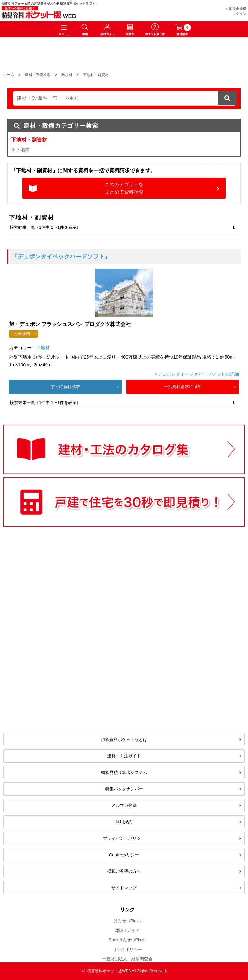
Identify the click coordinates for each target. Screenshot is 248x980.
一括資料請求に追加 (183, 387)
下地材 (23, 150)
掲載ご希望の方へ (124, 871)
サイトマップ (124, 888)
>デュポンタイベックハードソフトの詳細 (197, 374)
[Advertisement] (69, 669)
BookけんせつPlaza (127, 940)
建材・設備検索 (38, 75)
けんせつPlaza (127, 921)
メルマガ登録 (124, 805)
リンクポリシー (127, 949)
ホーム (9, 75)
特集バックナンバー (124, 789)
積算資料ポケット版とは (124, 739)
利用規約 (124, 822)
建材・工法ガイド (124, 756)
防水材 (67, 75)
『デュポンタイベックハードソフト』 (61, 257)
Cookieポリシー (124, 855)
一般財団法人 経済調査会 (127, 959)
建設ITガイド (127, 930)
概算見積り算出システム (124, 772)
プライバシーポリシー (124, 838)
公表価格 (22, 334)
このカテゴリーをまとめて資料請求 (124, 188)
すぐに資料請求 (65, 387)
